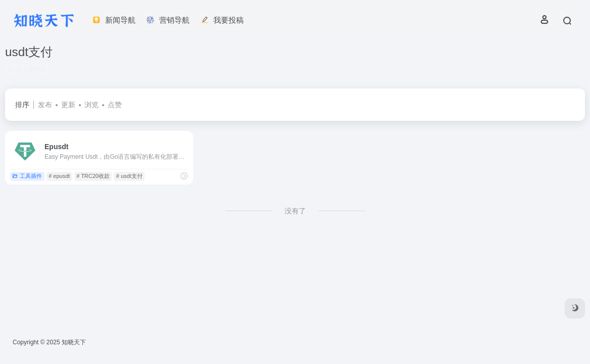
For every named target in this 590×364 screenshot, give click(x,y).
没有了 (295, 211)
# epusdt (59, 176)
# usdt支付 (129, 176)
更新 (68, 105)
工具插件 (27, 176)
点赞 (115, 105)
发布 (45, 105)
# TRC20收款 (93, 176)
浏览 (92, 105)
